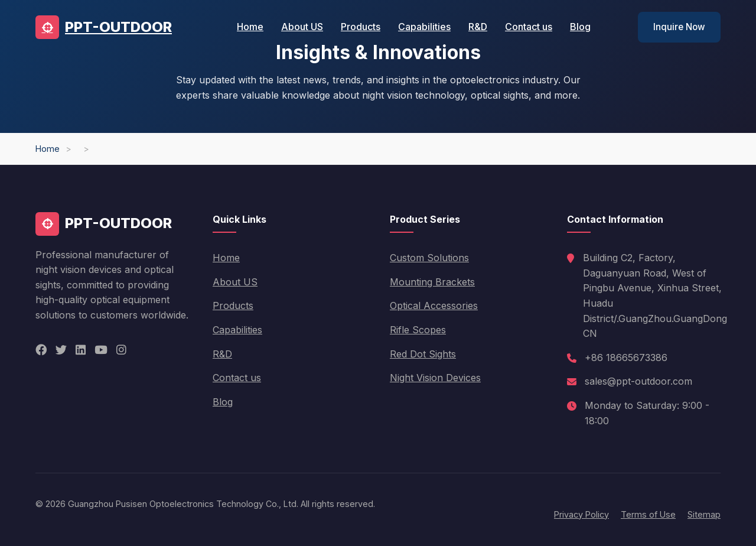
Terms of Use (648, 514)
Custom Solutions (429, 258)
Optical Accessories (434, 305)
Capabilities (424, 27)
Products (361, 27)
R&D (478, 27)
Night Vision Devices (435, 378)
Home (250, 27)
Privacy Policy (581, 514)
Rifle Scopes (418, 330)
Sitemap (704, 514)
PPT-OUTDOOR (104, 27)
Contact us (529, 27)
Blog (580, 27)
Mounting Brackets (432, 282)
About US (302, 27)
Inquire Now (679, 27)
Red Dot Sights (423, 354)
